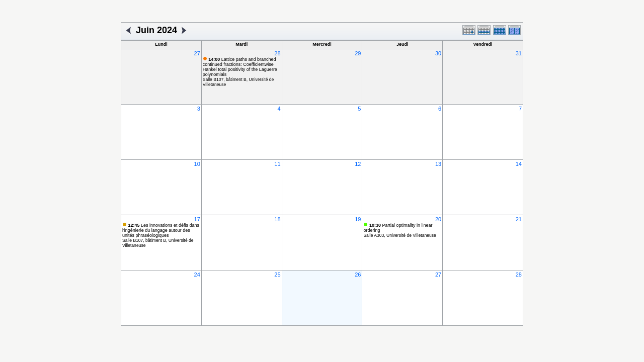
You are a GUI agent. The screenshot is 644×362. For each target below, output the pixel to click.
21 (519, 219)
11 (277, 164)
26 (358, 275)
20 (438, 219)
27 (197, 53)
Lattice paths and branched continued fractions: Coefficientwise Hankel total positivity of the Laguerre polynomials (240, 67)
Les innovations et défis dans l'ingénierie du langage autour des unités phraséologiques (161, 230)
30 (438, 53)
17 (197, 219)
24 (197, 275)
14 (519, 164)
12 (358, 164)
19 (358, 219)
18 (277, 219)
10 (197, 164)
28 (277, 53)
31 (519, 53)
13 (438, 164)
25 (277, 275)
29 (358, 53)
